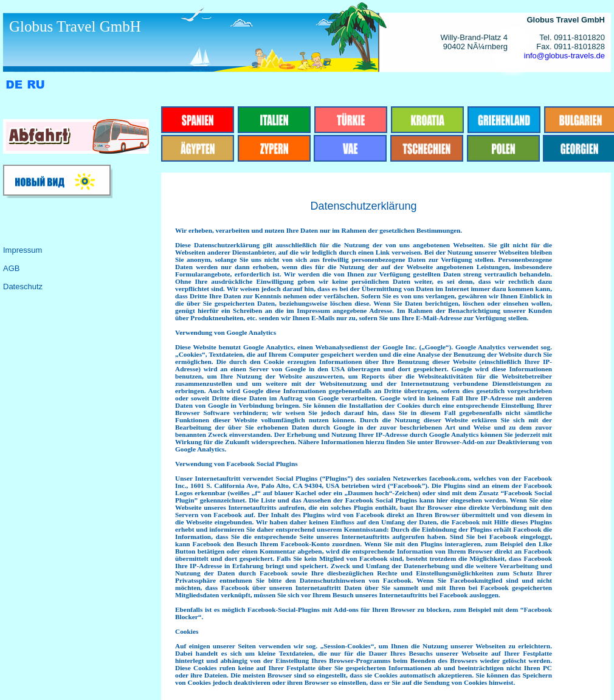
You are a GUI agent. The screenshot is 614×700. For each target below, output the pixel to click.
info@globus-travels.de (564, 56)
